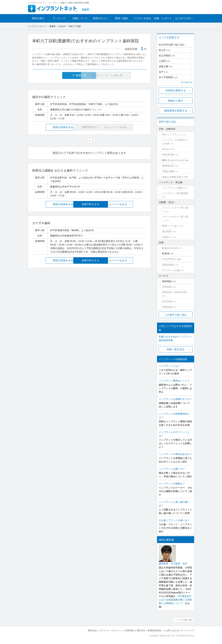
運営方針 (141, 631)
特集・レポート (163, 18)
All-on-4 (166, 149)
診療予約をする (89, 204)
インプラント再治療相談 (175, 193)
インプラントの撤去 (173, 188)
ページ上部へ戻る (185, 620)
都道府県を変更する (176, 111)
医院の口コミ (101, 18)
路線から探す (176, 101)
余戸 (163, 72)
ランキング (59, 18)
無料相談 (167, 281)
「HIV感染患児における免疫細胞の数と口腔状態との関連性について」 (175, 600)
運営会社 (92, 631)
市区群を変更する (176, 90)
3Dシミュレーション (173, 160)
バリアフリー (169, 259)
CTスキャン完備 (171, 270)
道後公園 (166, 66)
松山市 (165, 50)
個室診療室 (168, 265)
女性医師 (167, 287)
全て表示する (187, 82)
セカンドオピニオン (173, 177)
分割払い (167, 237)
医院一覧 (56, 75)
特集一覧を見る (176, 349)
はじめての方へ (184, 18)
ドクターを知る (142, 18)
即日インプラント (172, 134)
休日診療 (167, 301)
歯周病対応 (168, 166)
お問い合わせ (172, 631)
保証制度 (167, 231)
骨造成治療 (168, 155)
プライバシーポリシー (110, 631)
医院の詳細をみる (51, 127)
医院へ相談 (121, 18)
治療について (80, 18)
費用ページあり (170, 226)
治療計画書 (168, 171)
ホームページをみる (128, 204)
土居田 (165, 61)
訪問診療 (167, 307)
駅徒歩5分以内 (170, 248)
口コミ (91, 75)
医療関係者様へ (155, 631)
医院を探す (38, 18)
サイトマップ (188, 631)
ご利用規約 (129, 631)
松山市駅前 (167, 56)
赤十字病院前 (168, 77)
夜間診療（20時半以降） (175, 292)
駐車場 (166, 253)
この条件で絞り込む (176, 315)
